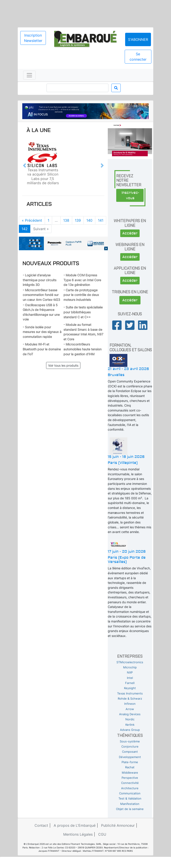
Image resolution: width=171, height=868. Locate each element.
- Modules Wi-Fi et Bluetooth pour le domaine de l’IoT (42, 349)
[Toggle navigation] (29, 75)
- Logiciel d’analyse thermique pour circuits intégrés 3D (40, 280)
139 (78, 220)
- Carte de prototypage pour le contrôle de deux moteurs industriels (81, 295)
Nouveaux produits (51, 263)
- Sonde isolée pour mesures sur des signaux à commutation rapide (42, 332)
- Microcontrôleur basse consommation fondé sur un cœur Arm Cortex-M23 (41, 295)
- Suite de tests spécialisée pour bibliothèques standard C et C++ (83, 312)
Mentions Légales (78, 834)
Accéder (130, 233)
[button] (24, 165)
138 (66, 220)
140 (89, 220)
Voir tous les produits (63, 365)
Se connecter (138, 57)
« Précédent (32, 220)
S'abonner (138, 39)
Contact (41, 825)
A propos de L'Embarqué (75, 825)
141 (101, 220)
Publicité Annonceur (118, 825)
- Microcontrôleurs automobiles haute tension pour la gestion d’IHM (82, 349)
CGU (102, 834)
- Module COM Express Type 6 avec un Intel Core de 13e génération (82, 280)
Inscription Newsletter (33, 38)
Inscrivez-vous (130, 195)
